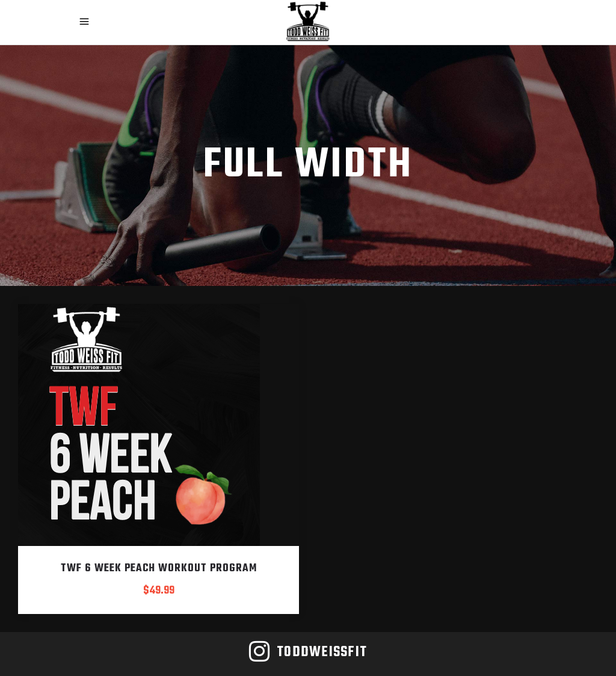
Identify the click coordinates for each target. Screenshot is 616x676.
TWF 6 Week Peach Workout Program (159, 569)
